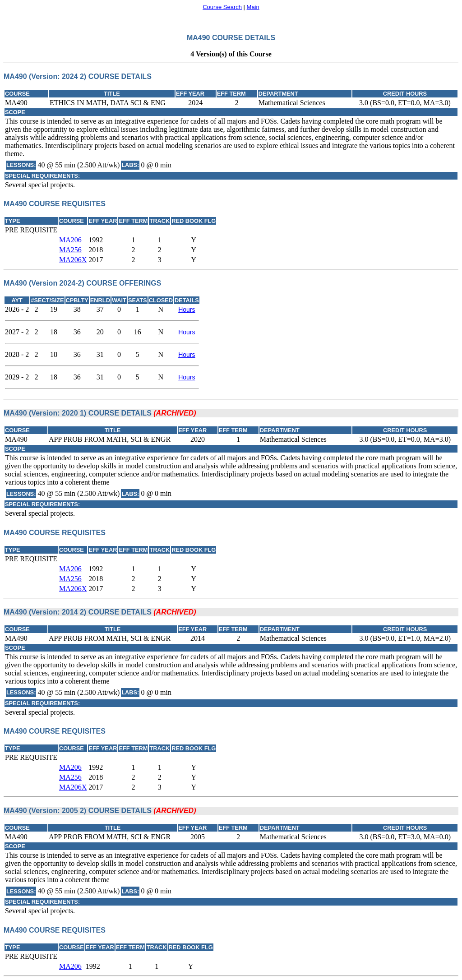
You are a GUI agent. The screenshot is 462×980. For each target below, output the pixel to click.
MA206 (70, 240)
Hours (187, 310)
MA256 (70, 250)
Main (253, 7)
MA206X (73, 260)
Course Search (222, 7)
